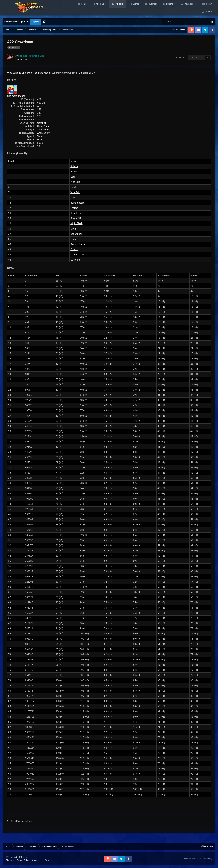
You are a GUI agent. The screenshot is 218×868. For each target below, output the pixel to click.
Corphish (42, 123)
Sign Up (35, 22)
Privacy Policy (23, 860)
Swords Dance (78, 244)
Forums (169, 8)
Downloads (189, 8)
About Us (100, 8)
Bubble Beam (77, 203)
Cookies (49, 860)
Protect (74, 208)
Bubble (74, 166)
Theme (10, 860)
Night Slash (76, 223)
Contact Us (37, 860)
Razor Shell (76, 234)
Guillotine (75, 260)
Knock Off (76, 218)
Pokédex (119, 8)
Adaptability (43, 133)
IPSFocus (23, 857)
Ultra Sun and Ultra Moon (20, 73)
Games (136, 8)
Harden (74, 172)
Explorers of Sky (87, 73)
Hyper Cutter (44, 126)
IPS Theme (11, 857)
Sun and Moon (42, 73)
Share (180, 58)
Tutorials (152, 8)
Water (40, 136)
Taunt (73, 239)
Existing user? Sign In (16, 22)
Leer (73, 177)
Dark (40, 140)
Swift (73, 229)
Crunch (74, 249)
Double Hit (76, 213)
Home (83, 8)
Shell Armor (43, 130)
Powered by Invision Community (198, 859)
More (208, 8)
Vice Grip (75, 182)
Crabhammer (77, 255)
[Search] (174, 22)
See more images (16, 96)
